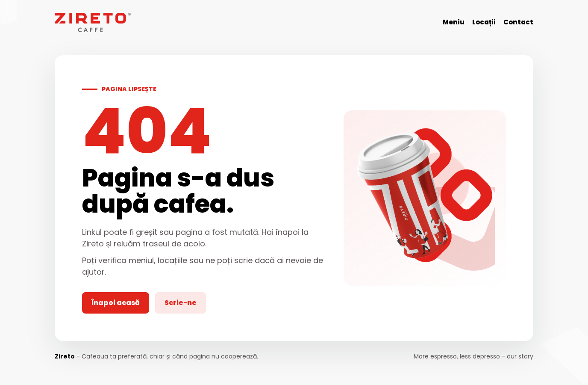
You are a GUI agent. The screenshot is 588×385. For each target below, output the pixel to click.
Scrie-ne (181, 303)
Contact (518, 22)
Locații (484, 22)
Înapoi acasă (116, 303)
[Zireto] (93, 22)
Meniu (454, 22)
